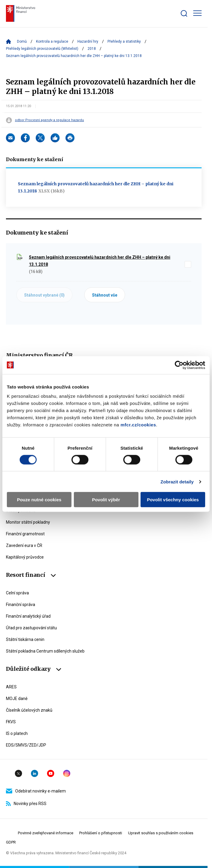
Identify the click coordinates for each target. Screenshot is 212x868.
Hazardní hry (88, 41)
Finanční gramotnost (25, 534)
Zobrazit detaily (177, 481)
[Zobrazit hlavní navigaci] (197, 13)
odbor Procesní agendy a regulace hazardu (49, 120)
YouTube (51, 773)
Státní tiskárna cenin (25, 639)
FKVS (11, 722)
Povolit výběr (106, 500)
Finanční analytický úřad (28, 616)
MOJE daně (17, 699)
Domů (22, 41)
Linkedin (35, 773)
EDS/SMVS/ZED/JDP (26, 745)
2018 (92, 49)
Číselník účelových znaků (29, 710)
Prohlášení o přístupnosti (101, 833)
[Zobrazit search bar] (184, 13)
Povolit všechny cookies (173, 500)
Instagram (67, 773)
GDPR (11, 842)
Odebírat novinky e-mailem (36, 791)
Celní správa (17, 593)
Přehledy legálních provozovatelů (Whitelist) (42, 49)
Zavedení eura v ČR (24, 545)
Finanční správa (21, 605)
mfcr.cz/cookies (138, 425)
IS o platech (17, 733)
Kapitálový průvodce (25, 557)
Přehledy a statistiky (124, 41)
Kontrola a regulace (52, 41)
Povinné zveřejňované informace (46, 833)
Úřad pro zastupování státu (31, 628)
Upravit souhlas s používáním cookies (161, 833)
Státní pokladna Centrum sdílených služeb (45, 651)
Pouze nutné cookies (39, 500)
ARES (11, 687)
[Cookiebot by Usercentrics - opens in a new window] (179, 365)
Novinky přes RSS (26, 804)
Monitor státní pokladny (28, 522)
